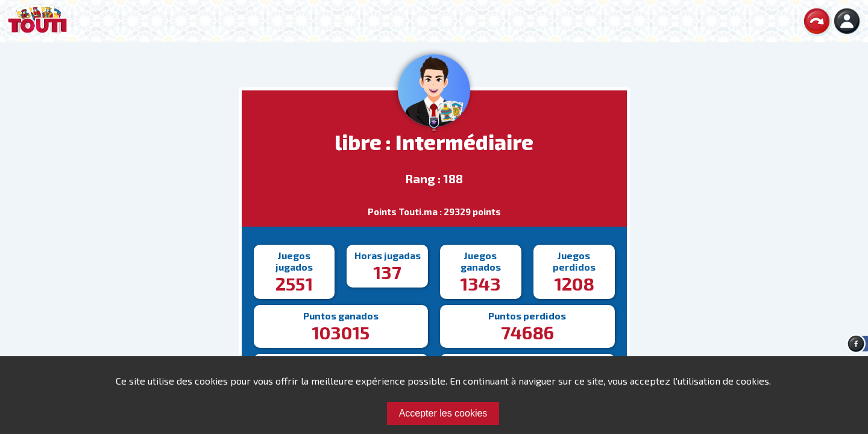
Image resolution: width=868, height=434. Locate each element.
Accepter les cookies (443, 413)
